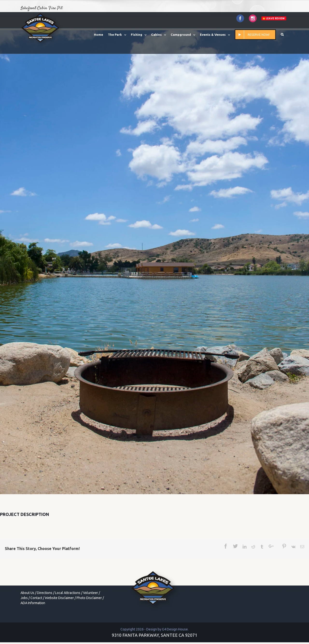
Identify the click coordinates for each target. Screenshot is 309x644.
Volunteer (91, 593)
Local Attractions (68, 593)
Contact (36, 598)
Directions (45, 593)
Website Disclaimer (59, 598)
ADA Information (33, 603)
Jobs (24, 598)
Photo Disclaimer (89, 598)
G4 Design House (175, 629)
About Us (27, 593)
